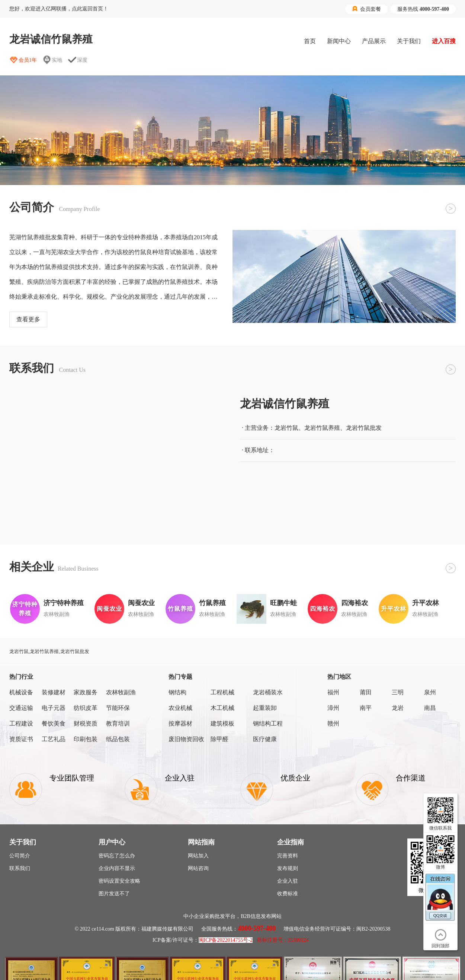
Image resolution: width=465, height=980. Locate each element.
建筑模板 (222, 723)
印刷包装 (86, 739)
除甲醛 (219, 739)
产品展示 (374, 41)
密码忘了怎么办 (117, 856)
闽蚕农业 (141, 603)
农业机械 (180, 708)
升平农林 (426, 603)
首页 (310, 41)
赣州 (333, 723)
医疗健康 (265, 739)
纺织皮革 (86, 708)
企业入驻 (288, 881)
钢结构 (177, 692)
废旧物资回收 (186, 739)
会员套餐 (366, 9)
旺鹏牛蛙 (283, 603)
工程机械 (222, 692)
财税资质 (86, 723)
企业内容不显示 (117, 868)
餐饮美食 (54, 723)
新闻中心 (339, 41)
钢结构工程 (268, 723)
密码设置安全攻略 (119, 881)
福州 (333, 692)
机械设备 (21, 692)
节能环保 (118, 708)
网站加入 (198, 856)
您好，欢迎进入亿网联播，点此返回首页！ (59, 9)
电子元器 (54, 708)
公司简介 (20, 856)
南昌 (430, 708)
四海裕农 (355, 603)
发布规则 (288, 868)
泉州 (430, 692)
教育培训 (118, 723)
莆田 (366, 692)
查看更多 (28, 319)
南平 (366, 708)
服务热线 (423, 9)
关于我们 (409, 41)
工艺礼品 (54, 739)
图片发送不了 (114, 894)
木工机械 (222, 708)
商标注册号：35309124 (283, 940)
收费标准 (288, 894)
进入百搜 (444, 41)
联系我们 (20, 868)
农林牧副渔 (121, 692)
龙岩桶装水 (268, 692)
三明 (398, 692)
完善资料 (288, 856)
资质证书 (21, 739)
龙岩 (398, 708)
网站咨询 (198, 868)
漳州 (333, 708)
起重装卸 (265, 708)
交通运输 (21, 708)
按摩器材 (180, 723)
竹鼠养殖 (212, 603)
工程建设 (21, 723)
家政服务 (86, 692)
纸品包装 (118, 739)
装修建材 (54, 692)
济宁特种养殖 (64, 603)
